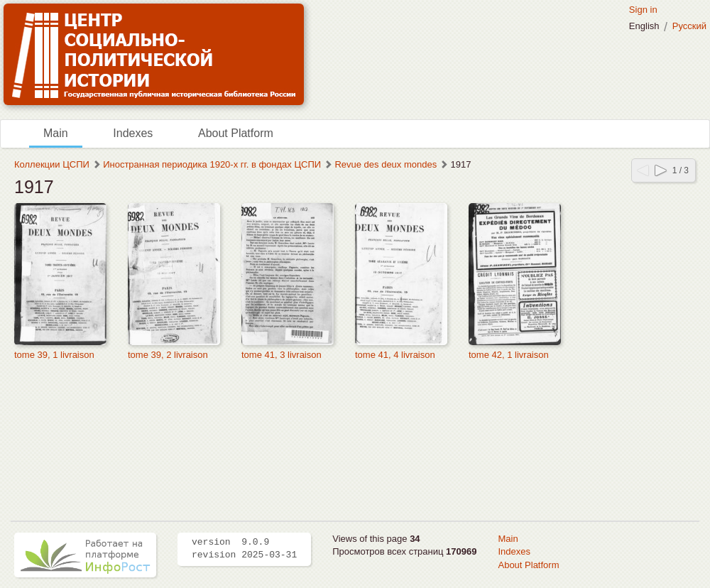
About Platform (236, 133)
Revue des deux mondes (386, 164)
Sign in (643, 10)
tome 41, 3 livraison (282, 355)
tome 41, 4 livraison (395, 355)
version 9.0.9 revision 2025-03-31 (244, 549)
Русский (689, 26)
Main (56, 133)
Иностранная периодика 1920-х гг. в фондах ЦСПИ (212, 164)
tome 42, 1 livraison (509, 355)
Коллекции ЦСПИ (52, 164)
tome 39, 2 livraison (168, 355)
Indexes (133, 133)
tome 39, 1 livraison (54, 355)
